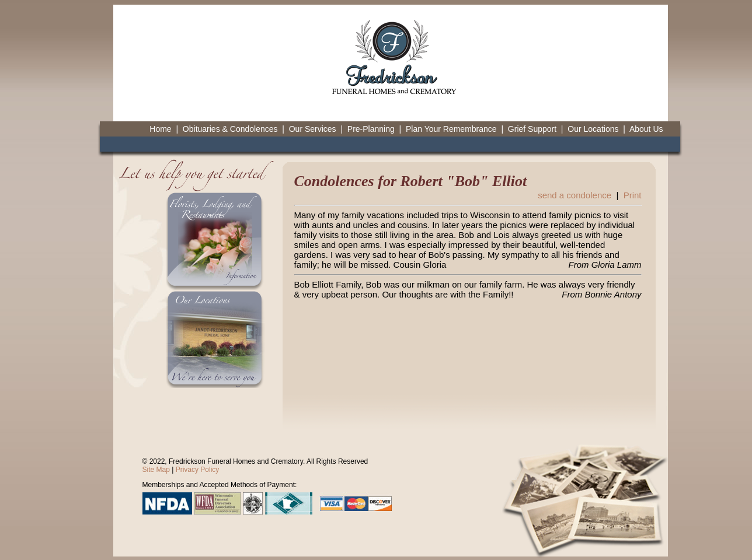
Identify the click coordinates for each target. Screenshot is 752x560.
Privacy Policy (198, 470)
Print (633, 195)
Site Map (156, 470)
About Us (646, 129)
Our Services (313, 129)
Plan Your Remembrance (451, 129)
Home (160, 129)
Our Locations (593, 129)
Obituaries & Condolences (230, 129)
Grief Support (532, 129)
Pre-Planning (371, 129)
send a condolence (575, 195)
